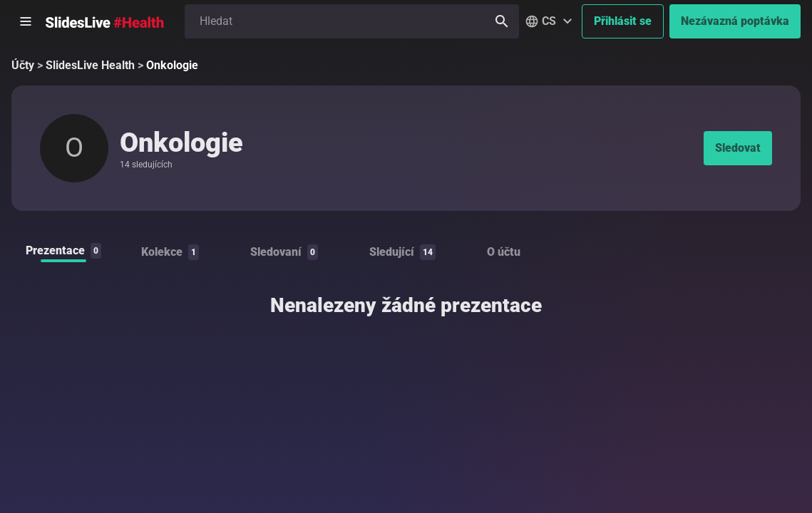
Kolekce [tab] (170, 252)
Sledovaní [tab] (284, 252)
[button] (550, 21)
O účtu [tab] (504, 252)
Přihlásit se (623, 21)
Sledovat (738, 148)
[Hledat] (502, 21)
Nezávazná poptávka (735, 21)
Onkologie (172, 65)
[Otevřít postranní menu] (26, 21)
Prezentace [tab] (63, 251)
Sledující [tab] (402, 252)
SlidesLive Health (90, 65)
